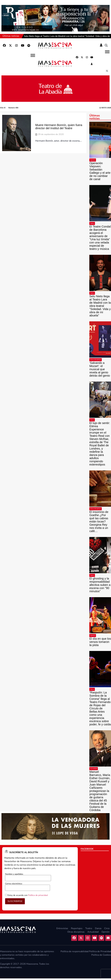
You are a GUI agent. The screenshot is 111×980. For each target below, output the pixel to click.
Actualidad (94, 770)
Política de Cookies (101, 957)
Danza (92, 421)
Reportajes (77, 930)
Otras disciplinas (96, 361)
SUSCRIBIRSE (15, 903)
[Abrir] (107, 52)
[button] (106, 46)
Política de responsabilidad (75, 953)
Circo (107, 930)
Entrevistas (62, 930)
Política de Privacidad (100, 953)
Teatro (92, 225)
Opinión (93, 162)
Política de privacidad (38, 897)
